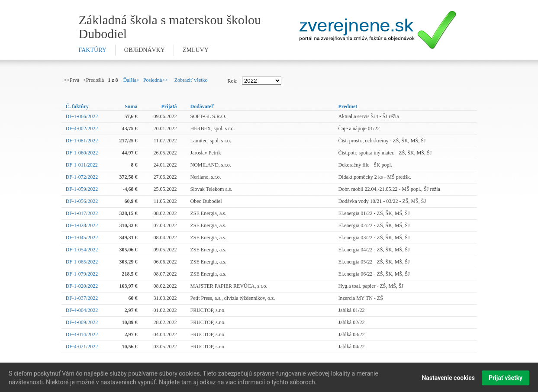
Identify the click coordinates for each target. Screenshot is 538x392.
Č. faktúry (77, 106)
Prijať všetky (506, 379)
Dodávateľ (202, 106)
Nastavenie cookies (448, 379)
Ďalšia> (131, 80)
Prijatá (169, 106)
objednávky (145, 50)
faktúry (93, 50)
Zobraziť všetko (191, 80)
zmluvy (196, 50)
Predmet (348, 106)
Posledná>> (156, 80)
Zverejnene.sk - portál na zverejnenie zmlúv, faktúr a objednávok (378, 30)
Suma (131, 106)
